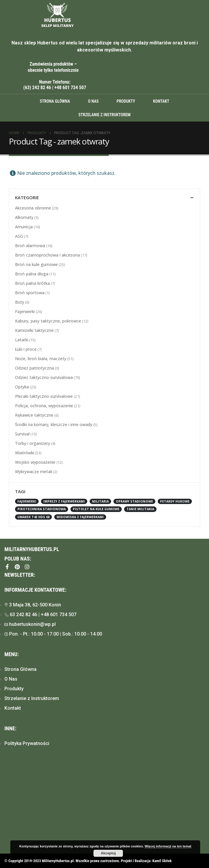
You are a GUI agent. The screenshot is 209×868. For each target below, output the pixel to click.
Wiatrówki (25, 453)
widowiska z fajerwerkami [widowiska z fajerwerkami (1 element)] (80, 517)
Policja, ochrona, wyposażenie (44, 406)
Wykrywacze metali (34, 472)
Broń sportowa (30, 293)
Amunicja (24, 227)
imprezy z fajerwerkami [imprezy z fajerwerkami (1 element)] (64, 501)
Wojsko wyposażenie (35, 462)
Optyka (22, 387)
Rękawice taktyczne (34, 415)
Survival (22, 434)
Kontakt (161, 101)
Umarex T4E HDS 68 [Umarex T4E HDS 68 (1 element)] (33, 517)
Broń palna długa (32, 274)
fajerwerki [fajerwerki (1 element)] (27, 501)
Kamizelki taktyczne (34, 330)
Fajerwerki (25, 311)
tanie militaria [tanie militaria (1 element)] (140, 509)
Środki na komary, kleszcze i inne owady (54, 424)
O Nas (93, 101)
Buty (20, 302)
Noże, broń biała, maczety (41, 359)
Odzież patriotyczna (34, 368)
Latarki (22, 340)
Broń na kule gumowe (36, 264)
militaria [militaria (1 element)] (100, 501)
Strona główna (55, 101)
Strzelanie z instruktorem (104, 115)
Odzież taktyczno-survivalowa (44, 377)
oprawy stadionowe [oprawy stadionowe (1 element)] (134, 501)
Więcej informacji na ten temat (168, 846)
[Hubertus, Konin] (104, 805)
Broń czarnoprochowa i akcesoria (47, 255)
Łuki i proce (26, 349)
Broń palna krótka (32, 283)
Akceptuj (108, 853)
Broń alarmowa (30, 246)
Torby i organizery (33, 443)
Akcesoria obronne (33, 208)
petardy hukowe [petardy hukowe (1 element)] (175, 501)
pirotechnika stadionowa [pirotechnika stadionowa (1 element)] (42, 509)
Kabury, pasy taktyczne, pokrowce (48, 321)
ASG (19, 236)
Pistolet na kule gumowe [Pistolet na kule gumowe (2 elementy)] (96, 509)
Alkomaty (24, 217)
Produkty (126, 101)
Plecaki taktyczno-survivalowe (44, 396)
